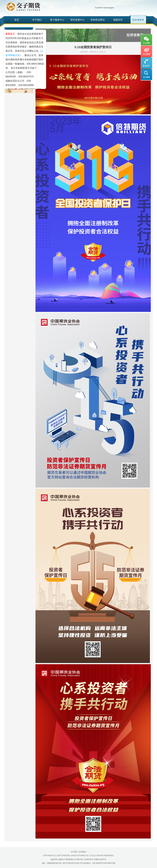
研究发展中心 (77, 20)
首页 (17, 20)
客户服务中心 (57, 20)
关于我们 (37, 20)
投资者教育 (138, 20)
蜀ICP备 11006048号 (85, 859)
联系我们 (83, 852)
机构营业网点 (98, 20)
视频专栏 (118, 20)
